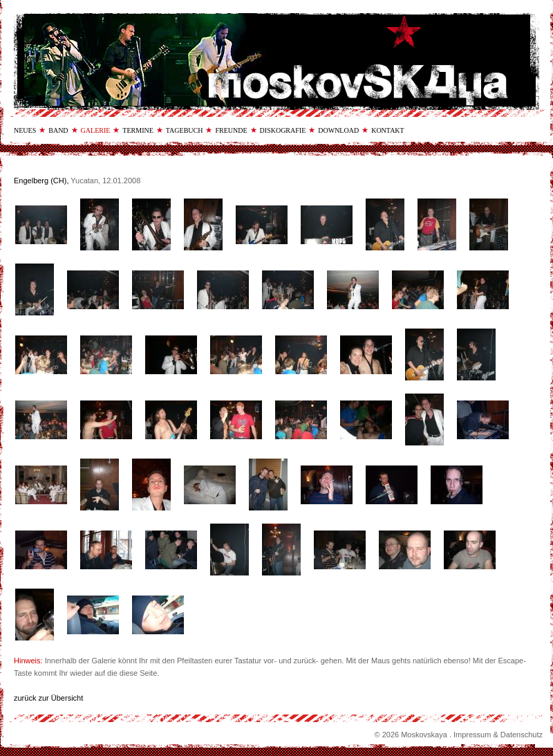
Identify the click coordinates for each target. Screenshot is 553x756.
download (338, 130)
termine (138, 130)
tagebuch (185, 130)
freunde (231, 130)
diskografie (283, 130)
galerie (96, 130)
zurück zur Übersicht (48, 698)
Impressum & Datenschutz (498, 735)
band (58, 130)
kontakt (388, 130)
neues (25, 130)
